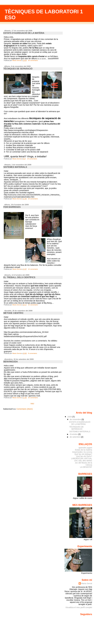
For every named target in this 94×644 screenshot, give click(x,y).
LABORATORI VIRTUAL (82, 458)
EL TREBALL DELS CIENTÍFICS (19, 277)
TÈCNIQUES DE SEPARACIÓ (18, 69)
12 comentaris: (33, 269)
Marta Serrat (87, 583)
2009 (70, 417)
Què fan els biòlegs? (83, 454)
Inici (32, 404)
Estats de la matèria (84, 450)
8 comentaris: (33, 353)
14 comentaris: (32, 159)
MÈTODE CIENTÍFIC (13, 313)
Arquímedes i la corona (82, 452)
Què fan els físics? (84, 456)
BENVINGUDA (10, 362)
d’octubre (74, 434)
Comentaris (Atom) (25, 409)
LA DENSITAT (86, 467)
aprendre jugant (85, 448)
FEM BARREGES (12, 207)
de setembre (75, 437)
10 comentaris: (33, 199)
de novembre (76, 419)
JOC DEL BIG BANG (83, 461)
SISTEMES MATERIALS (15, 167)
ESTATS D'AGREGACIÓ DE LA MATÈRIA (24, 33)
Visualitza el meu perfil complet (79, 607)
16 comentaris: (33, 398)
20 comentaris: (33, 60)
